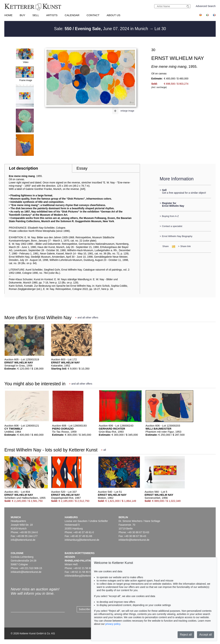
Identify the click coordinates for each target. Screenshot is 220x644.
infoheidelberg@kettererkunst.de (83, 576)
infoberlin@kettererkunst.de (134, 540)
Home (8, 15)
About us (113, 15)
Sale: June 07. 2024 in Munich (102, 29)
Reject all (186, 635)
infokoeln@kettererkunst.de (26, 572)
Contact (93, 15)
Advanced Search (206, 6)
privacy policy (113, 624)
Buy (22, 15)
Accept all (206, 635)
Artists (52, 15)
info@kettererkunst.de (23, 540)
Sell (36, 15)
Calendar (72, 15)
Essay (82, 168)
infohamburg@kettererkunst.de (82, 540)
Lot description (24, 168)
